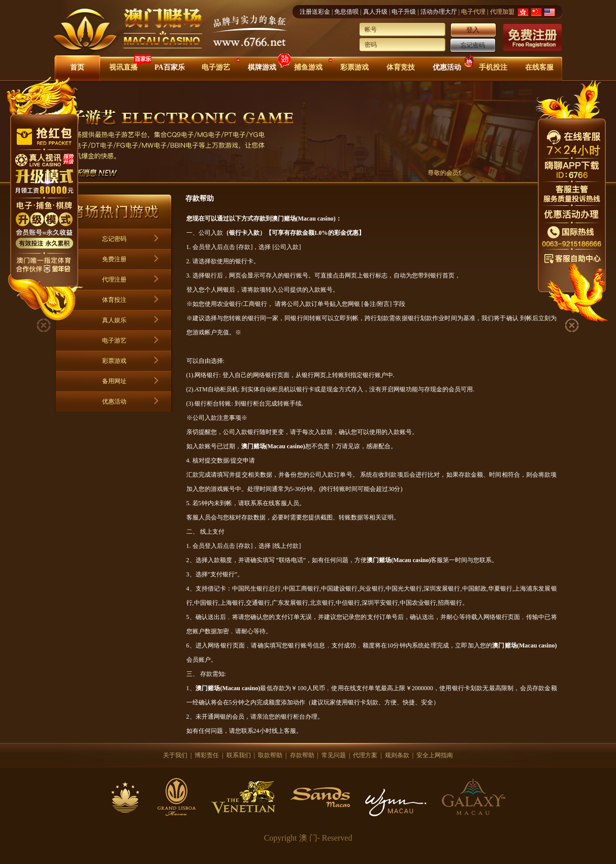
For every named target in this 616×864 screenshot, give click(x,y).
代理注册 (114, 280)
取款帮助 (270, 755)
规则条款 (397, 755)
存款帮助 (302, 755)
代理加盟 (502, 12)
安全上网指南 (435, 755)
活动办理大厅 (439, 12)
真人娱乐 (114, 320)
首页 (77, 67)
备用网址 (114, 381)
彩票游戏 (354, 67)
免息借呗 (346, 12)
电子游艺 (216, 67)
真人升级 (375, 12)
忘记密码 (473, 45)
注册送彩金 (315, 12)
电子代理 (473, 12)
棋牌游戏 (262, 67)
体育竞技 (401, 67)
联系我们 (239, 755)
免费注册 (114, 259)
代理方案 (365, 755)
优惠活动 (447, 67)
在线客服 (539, 67)
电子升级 (404, 12)
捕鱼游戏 (308, 67)
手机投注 (493, 67)
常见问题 (334, 755)
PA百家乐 (170, 67)
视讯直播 (123, 67)
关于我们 (175, 755)
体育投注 (114, 300)
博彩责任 (207, 755)
